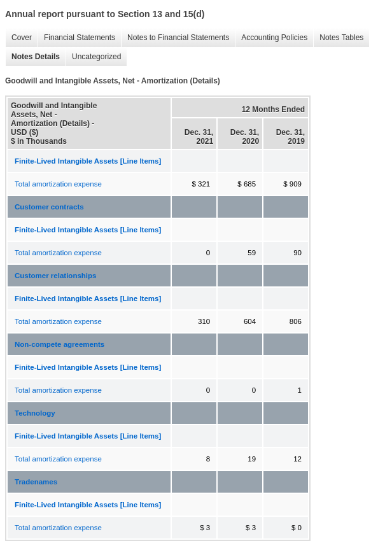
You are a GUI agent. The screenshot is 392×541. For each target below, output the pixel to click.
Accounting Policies (271, 38)
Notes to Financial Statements (175, 38)
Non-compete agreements (59, 344)
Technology (35, 413)
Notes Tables (338, 38)
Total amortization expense (58, 184)
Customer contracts (49, 207)
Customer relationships (55, 276)
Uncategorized (93, 57)
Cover (18, 38)
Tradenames (36, 482)
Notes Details (32, 57)
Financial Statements (76, 38)
